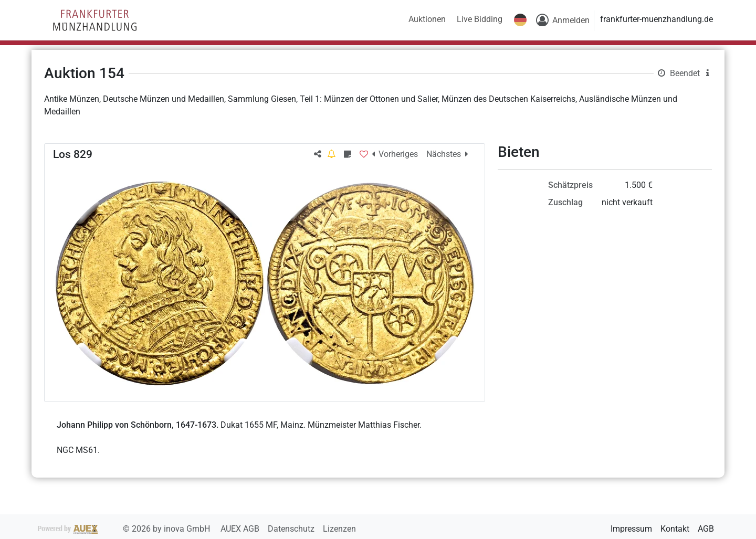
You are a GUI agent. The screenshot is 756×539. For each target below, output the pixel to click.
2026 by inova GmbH (125, 529)
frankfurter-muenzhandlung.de (657, 19)
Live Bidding (480, 19)
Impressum (631, 529)
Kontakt (675, 529)
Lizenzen (339, 529)
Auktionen (427, 19)
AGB (706, 529)
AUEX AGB (241, 529)
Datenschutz (292, 529)
